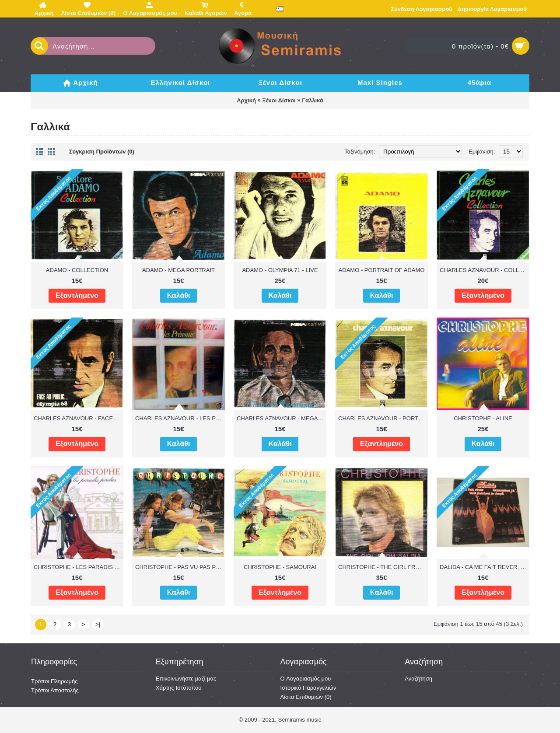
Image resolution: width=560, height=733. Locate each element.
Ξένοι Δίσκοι (279, 100)
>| (98, 624)
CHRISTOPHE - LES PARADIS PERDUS (79, 567)
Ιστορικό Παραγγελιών (308, 688)
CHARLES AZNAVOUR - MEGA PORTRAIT (282, 418)
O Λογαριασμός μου (306, 679)
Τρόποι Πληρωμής (54, 681)
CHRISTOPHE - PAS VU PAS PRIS (180, 567)
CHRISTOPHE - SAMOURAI (280, 567)
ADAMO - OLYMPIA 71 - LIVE (280, 270)
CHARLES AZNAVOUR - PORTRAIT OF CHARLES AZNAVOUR (383, 418)
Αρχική (246, 100)
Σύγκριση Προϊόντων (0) (102, 152)
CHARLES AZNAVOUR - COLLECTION (485, 270)
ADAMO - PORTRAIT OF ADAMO (382, 270)
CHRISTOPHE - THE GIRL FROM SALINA (383, 567)
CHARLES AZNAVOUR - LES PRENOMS (180, 418)
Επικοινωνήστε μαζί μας (186, 679)
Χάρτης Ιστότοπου (179, 688)
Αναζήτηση (418, 679)
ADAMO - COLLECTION (77, 270)
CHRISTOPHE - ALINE (483, 418)
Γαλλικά (313, 100)
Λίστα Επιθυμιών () (306, 697)
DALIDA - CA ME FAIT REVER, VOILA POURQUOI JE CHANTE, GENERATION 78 (485, 567)
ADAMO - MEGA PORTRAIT (178, 270)
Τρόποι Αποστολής (55, 690)
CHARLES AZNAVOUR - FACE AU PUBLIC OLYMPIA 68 (79, 418)
